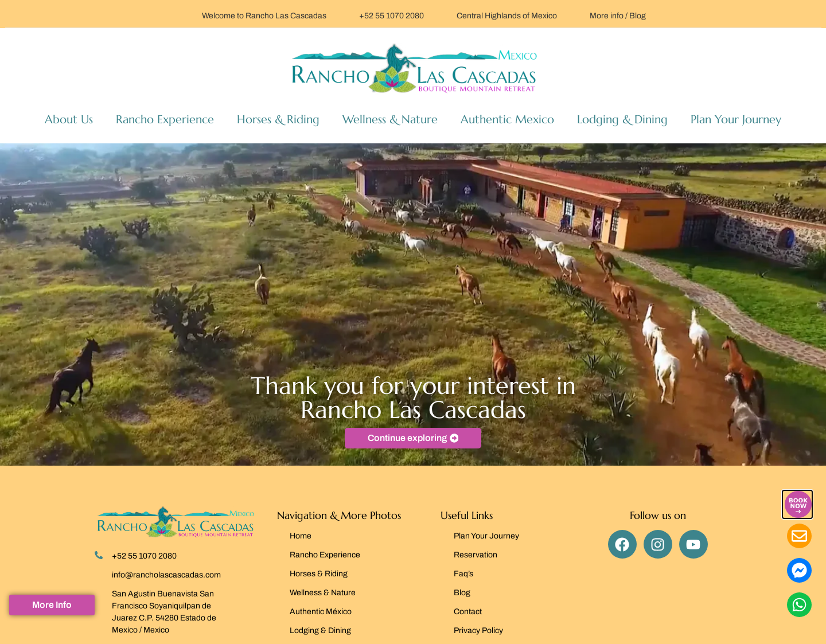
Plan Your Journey (736, 120)
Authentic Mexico (507, 120)
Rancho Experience (165, 120)
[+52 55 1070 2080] (344, 14)
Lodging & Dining (622, 120)
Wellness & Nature (390, 120)
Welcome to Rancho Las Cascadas (264, 16)
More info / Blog (618, 16)
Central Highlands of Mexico (507, 16)
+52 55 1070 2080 (391, 16)
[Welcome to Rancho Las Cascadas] (187, 14)
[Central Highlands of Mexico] (442, 14)
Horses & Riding (278, 120)
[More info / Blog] (575, 14)
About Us (69, 120)
